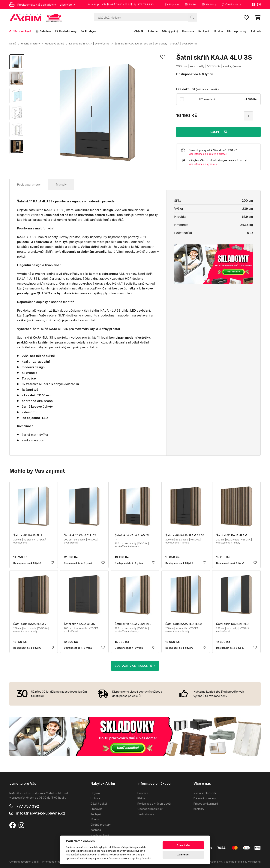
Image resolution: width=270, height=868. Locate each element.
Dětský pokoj (170, 31)
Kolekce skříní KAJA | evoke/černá (89, 44)
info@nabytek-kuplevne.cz (41, 813)
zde (103, 858)
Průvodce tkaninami (206, 804)
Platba (191, 4)
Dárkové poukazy (205, 798)
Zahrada (256, 31)
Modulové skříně (54, 44)
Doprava (172, 4)
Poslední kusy (66, 31)
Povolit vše (183, 845)
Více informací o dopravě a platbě (208, 154)
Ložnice (153, 31)
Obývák (139, 31)
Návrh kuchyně (20, 31)
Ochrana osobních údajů (24, 862)
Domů (13, 44)
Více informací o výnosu (203, 164)
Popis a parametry (29, 184)
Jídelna (218, 31)
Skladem (43, 31)
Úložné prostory (237, 31)
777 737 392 (28, 806)
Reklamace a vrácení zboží (154, 804)
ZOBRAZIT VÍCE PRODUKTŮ (135, 666)
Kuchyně (204, 31)
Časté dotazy (231, 4)
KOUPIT (218, 132)
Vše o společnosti (205, 793)
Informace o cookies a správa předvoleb (129, 858)
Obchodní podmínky (150, 809)
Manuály (61, 184)
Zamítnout (183, 855)
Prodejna (89, 31)
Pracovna (188, 31)
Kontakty (209, 4)
